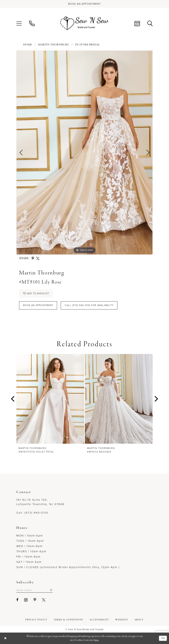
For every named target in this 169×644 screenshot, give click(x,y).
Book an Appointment (38, 305)
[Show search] (150, 23)
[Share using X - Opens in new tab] (38, 258)
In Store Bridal (88, 45)
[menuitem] (19, 23)
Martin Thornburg (54, 45)
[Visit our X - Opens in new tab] (44, 600)
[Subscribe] (51, 590)
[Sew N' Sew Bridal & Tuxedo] (84, 23)
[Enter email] (35, 590)
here (97, 640)
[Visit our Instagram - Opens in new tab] (26, 600)
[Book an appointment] (84, 4)
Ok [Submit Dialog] (163, 638)
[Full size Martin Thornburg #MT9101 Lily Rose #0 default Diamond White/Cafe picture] (84, 153)
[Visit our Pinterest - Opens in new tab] (35, 600)
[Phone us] (32, 23)
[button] (19, 23)
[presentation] (50, 399)
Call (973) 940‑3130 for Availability (89, 305)
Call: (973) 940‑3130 (32, 513)
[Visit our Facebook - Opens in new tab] (18, 600)
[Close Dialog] (5, 638)
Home (28, 45)
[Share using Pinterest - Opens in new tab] (33, 258)
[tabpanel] (84, 153)
